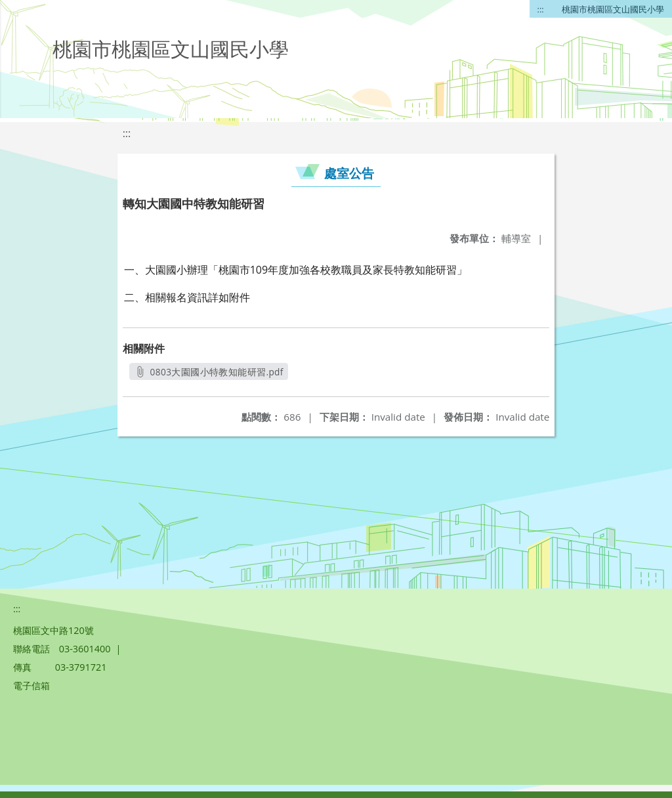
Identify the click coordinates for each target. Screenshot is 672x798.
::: (541, 9)
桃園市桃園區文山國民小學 (613, 9)
